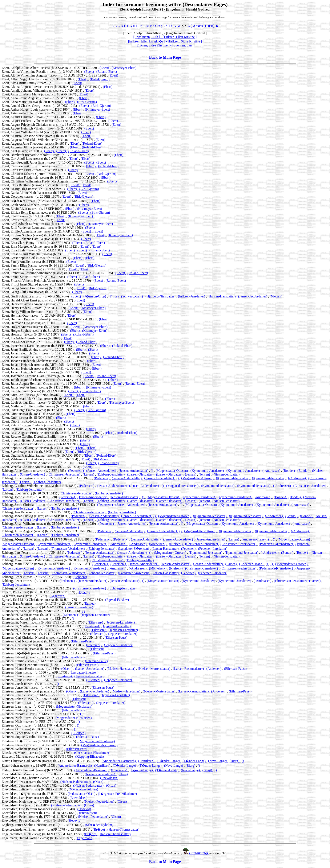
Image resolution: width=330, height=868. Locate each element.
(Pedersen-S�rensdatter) (276, 544)
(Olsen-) (67, 669)
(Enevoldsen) (109, 778)
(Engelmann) (85, 838)
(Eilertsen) (97, 649)
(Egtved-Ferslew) (117, 600)
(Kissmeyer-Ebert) (124, 68)
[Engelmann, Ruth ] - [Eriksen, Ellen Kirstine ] (165, 37)
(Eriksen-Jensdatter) (192, 296)
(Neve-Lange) (218, 761)
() (152, 471)
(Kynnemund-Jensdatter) (208, 471)
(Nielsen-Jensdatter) (226, 474)
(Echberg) (80, 577)
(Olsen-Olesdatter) (33, 474)
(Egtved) (90, 603)
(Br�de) (99, 829)
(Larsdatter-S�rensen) (134, 549)
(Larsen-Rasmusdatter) (189, 669)
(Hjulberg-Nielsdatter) (161, 296)
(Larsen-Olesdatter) (141, 474)
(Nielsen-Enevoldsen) (84, 789)
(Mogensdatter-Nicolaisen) (74, 706)
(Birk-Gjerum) (100, 79)
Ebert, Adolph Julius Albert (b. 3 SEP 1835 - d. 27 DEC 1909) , (51, 68)
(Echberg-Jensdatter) (111, 474)
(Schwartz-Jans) (132, 296)
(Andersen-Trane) (254, 539)
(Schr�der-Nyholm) (99, 825)
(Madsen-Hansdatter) (121, 669)
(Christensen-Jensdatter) (64, 474)
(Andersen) (214, 669)
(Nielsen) (276, 296)
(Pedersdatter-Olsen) (82, 794)
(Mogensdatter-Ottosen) (172, 471)
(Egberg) (84, 592)
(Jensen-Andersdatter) (102, 471)
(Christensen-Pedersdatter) (239, 544)
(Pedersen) (189, 549)
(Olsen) (123, 774)
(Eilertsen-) (71, 615)
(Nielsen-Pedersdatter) (100, 774)
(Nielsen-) (176, 544)
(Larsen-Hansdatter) (166, 549)
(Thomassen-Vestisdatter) (68, 549)
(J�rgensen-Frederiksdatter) (117, 794)
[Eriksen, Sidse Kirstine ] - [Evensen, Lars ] (165, 45)
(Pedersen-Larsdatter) (213, 549)
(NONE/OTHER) (203, 26)
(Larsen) (89, 474)
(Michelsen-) (158, 544)
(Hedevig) (84, 809)
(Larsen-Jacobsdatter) (90, 669)
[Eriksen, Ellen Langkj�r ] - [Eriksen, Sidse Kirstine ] (165, 41)
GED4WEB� (199, 853)
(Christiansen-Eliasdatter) (91, 753)
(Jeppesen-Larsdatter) (95, 615)
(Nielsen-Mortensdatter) (155, 669)
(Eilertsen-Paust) (116, 637)
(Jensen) (191, 474)
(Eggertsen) (57, 596)
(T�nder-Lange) (169, 761)
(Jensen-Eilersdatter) (79, 607)
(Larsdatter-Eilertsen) (84, 672)
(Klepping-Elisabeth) (90, 756)
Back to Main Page (165, 57)
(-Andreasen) (272, 471)
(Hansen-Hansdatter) (222, 296)
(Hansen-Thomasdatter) (123, 829)
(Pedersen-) (76, 471)
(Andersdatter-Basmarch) (119, 761)
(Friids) (114, 296)
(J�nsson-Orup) (95, 296)
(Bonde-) (289, 471)
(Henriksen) (147, 761)
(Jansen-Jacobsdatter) (253, 296)
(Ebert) (105, 68)
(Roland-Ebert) (107, 72)
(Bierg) (235, 761)
